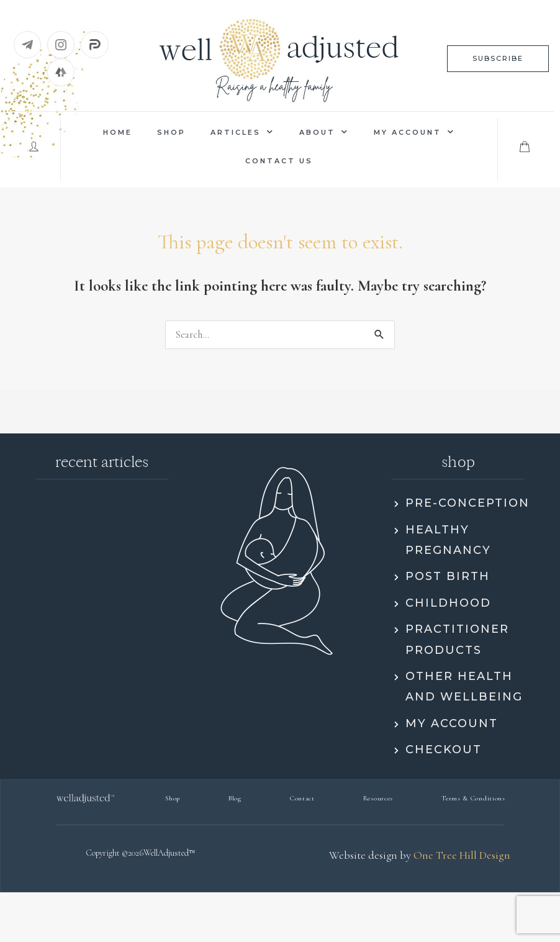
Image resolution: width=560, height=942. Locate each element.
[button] (498, 59)
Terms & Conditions (473, 798)
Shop (171, 132)
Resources (378, 798)
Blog (235, 798)
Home (118, 132)
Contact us (279, 161)
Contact (302, 798)
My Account (414, 132)
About (324, 132)
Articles (242, 132)
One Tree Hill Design (462, 855)
